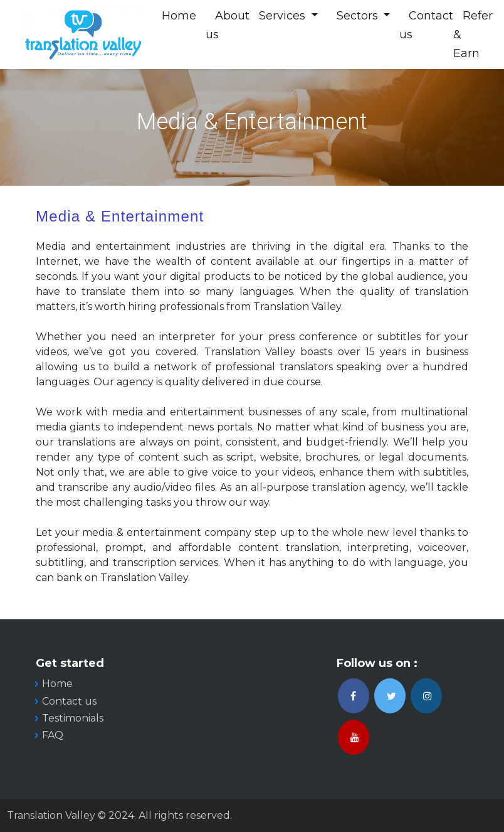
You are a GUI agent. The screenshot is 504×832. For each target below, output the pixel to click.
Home (180, 16)
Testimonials (73, 718)
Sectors (360, 16)
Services (284, 16)
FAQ (53, 735)
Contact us (69, 701)
